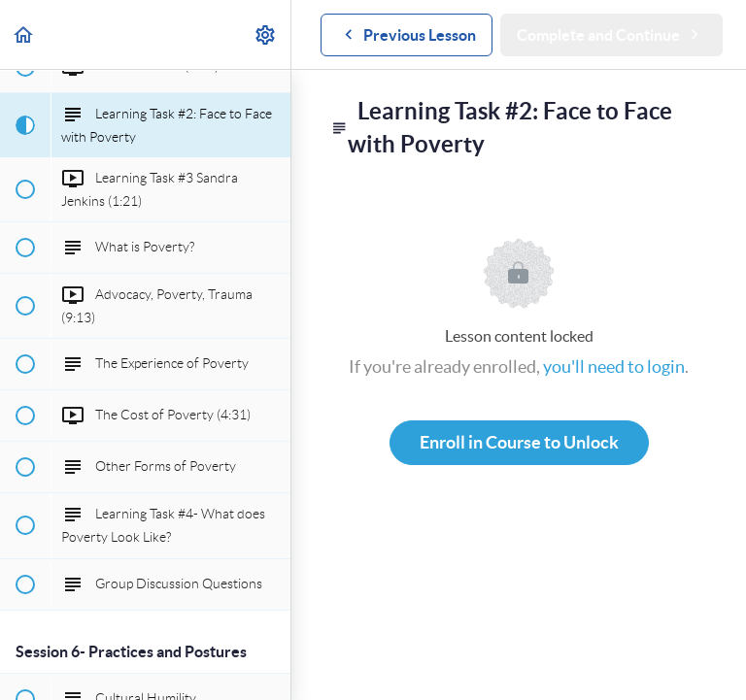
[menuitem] (266, 34)
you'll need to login (614, 367)
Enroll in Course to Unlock (519, 442)
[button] (24, 34)
